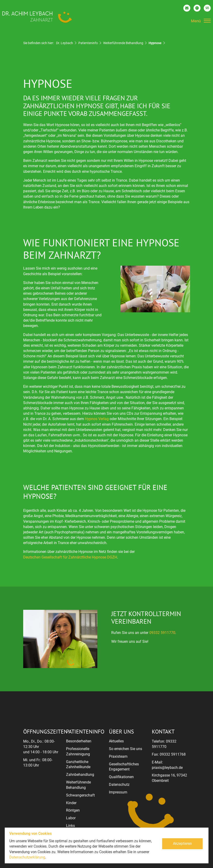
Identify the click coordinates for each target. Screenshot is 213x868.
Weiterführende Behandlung (123, 43)
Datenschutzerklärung (27, 857)
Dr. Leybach (65, 43)
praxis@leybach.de (167, 768)
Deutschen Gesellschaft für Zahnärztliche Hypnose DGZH (70, 557)
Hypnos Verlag (97, 419)
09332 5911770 (162, 633)
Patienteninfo (88, 43)
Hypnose (155, 43)
